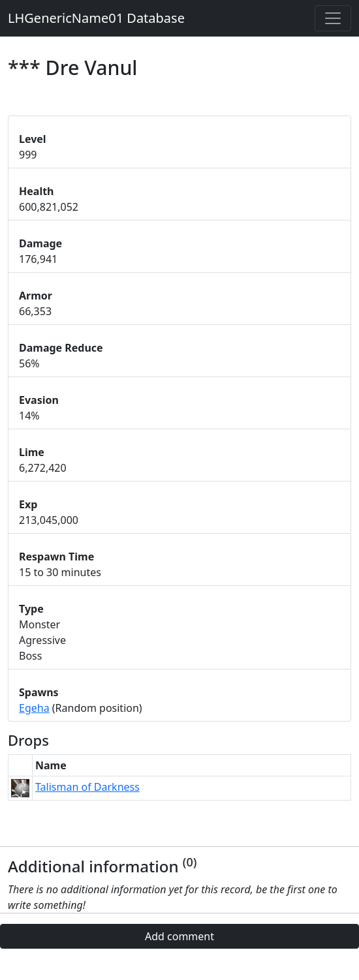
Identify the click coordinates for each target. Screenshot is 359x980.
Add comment (179, 936)
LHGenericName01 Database (96, 18)
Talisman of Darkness (87, 787)
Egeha (34, 708)
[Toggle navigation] (333, 18)
